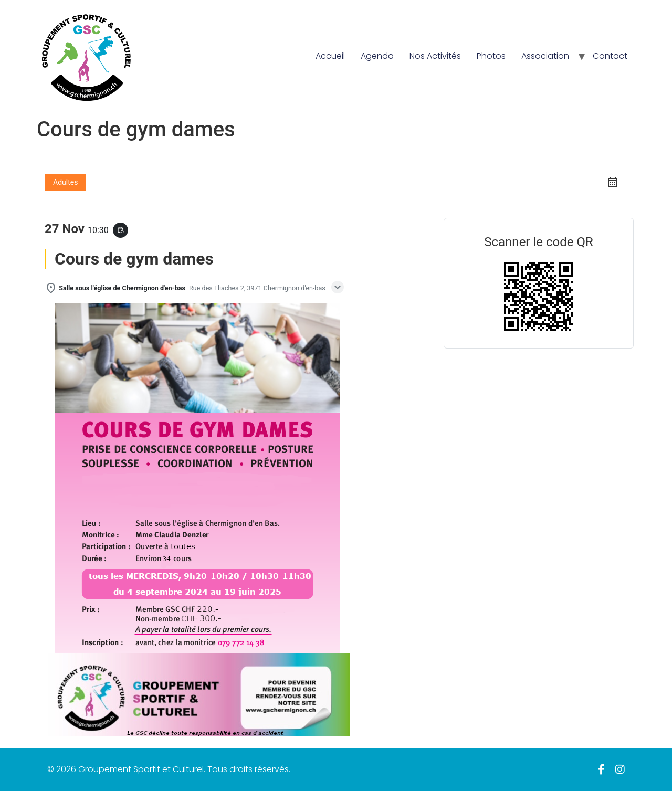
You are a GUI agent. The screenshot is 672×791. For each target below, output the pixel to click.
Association (545, 56)
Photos (491, 56)
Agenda (377, 56)
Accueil (330, 56)
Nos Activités (435, 56)
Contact (610, 56)
